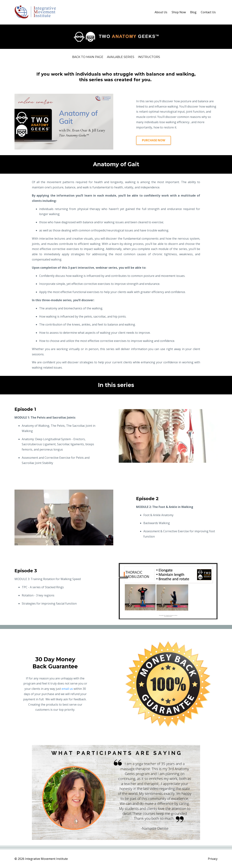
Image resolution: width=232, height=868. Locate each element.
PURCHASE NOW (154, 140)
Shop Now (179, 12)
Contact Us (208, 12)
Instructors (149, 57)
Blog (193, 12)
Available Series (121, 57)
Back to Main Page (88, 57)
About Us (161, 12)
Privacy (213, 859)
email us (67, 689)
